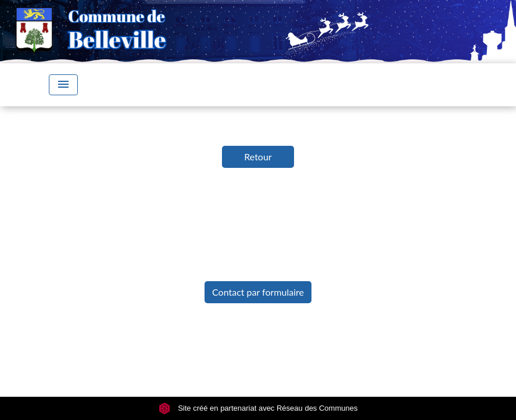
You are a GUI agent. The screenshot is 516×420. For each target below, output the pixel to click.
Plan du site (410, 335)
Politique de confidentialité (230, 335)
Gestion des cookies (258, 362)
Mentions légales (111, 335)
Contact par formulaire (258, 292)
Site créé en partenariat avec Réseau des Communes (258, 408)
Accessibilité (339, 335)
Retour (258, 157)
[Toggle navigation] (63, 85)
